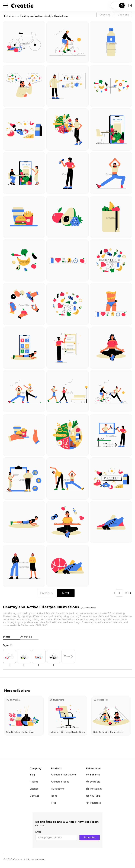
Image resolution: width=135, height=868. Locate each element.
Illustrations (10, 16)
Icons (54, 796)
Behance (93, 775)
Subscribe (90, 837)
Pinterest (93, 803)
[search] (118, 5)
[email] (56, 838)
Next (66, 593)
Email (38, 832)
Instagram (94, 789)
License (34, 789)
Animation (26, 637)
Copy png (123, 15)
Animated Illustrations (64, 775)
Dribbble (93, 782)
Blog (32, 775)
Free (54, 803)
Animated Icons (60, 782)
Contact (34, 796)
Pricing (34, 782)
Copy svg (105, 15)
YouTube (93, 796)
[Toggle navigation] (5, 5)
